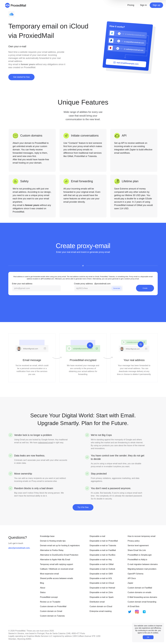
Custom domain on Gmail (51, 611)
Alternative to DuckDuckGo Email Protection (59, 555)
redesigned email (45, 443)
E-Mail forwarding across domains (142, 597)
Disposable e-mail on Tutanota (103, 546)
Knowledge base (47, 536)
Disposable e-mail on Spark (102, 597)
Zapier (130, 583)
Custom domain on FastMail (140, 588)
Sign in (143, 5)
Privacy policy (134, 541)
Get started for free (21, 77)
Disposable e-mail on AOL (101, 578)
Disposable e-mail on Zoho (101, 592)
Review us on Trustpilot (50, 602)
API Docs (132, 578)
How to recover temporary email (142, 536)
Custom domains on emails (139, 592)
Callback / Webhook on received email (57, 569)
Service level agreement (138, 546)
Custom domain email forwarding (142, 602)
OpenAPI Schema (136, 574)
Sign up (156, 5)
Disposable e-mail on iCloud (102, 583)
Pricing (131, 5)
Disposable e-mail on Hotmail (102, 588)
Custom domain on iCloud (101, 606)
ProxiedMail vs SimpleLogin (140, 555)
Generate (117, 288)
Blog (42, 583)
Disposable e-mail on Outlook (102, 569)
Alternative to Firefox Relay (52, 550)
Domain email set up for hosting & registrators (60, 546)
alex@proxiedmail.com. (19, 548)
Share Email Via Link (137, 550)
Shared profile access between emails (56, 578)
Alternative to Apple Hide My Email (55, 560)
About (43, 588)
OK (148, 637)
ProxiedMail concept (49, 597)
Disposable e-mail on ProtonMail (104, 541)
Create (145, 288)
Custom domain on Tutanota (52, 616)
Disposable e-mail (97, 536)
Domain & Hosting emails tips (53, 541)
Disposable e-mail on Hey (101, 560)
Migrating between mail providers (142, 569)
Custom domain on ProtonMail (53, 606)
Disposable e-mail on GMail (102, 564)
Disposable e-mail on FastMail (103, 550)
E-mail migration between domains (143, 564)
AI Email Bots (134, 606)
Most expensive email (49, 574)
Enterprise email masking (101, 611)
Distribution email (97, 602)
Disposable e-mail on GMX (101, 574)
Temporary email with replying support (56, 564)
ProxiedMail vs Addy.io (137, 560)
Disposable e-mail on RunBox (103, 555)
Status (43, 592)
